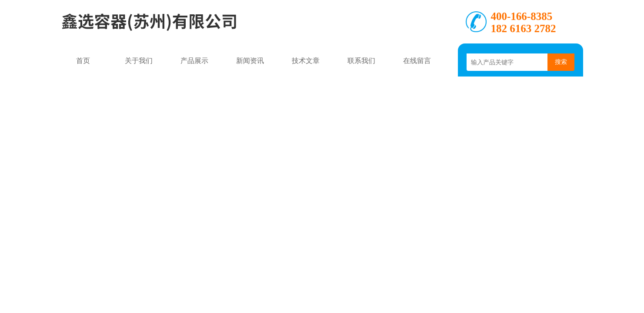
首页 (83, 61)
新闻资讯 (250, 61)
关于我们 (139, 61)
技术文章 (306, 61)
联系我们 (361, 61)
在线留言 (417, 61)
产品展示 (194, 61)
